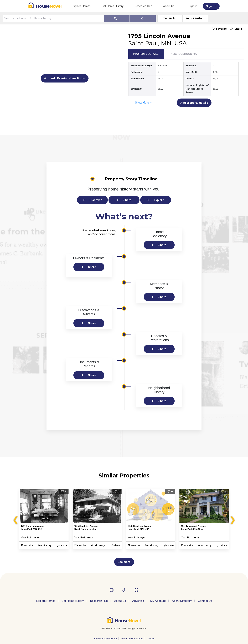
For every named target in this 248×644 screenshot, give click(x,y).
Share (127, 200)
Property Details (146, 54)
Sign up (211, 6)
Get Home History (113, 6)
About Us (169, 6)
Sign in (193, 6)
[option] (44, 519)
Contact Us (205, 601)
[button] (235, 29)
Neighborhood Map (185, 54)
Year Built (169, 18)
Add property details (194, 103)
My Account (158, 601)
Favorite (221, 29)
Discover (96, 200)
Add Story (46, 545)
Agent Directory (182, 601)
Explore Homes (81, 6)
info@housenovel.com (105, 639)
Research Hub (143, 6)
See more (124, 562)
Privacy (151, 639)
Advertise (138, 601)
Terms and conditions (132, 639)
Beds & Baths (194, 18)
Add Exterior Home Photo (68, 78)
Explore (159, 200)
